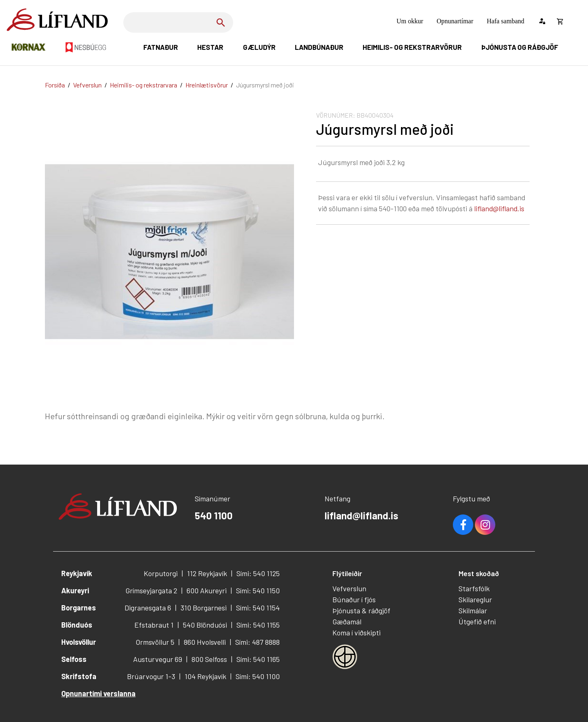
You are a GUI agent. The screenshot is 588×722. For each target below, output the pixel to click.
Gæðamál (347, 621)
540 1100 (214, 515)
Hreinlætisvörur (207, 85)
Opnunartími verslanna (98, 693)
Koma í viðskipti (356, 633)
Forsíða (55, 85)
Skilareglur (475, 599)
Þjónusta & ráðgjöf (361, 610)
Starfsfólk (474, 588)
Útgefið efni (477, 621)
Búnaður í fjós (354, 599)
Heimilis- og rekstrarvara (144, 85)
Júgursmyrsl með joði (265, 85)
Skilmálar (473, 610)
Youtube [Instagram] (485, 525)
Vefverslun (87, 85)
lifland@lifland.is (499, 208)
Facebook (463, 525)
